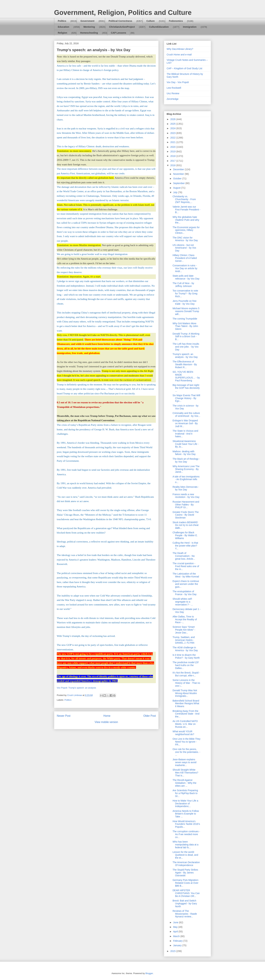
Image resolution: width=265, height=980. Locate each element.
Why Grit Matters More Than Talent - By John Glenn (185, 326)
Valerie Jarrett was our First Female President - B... (186, 210)
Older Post (150, 716)
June (176, 922)
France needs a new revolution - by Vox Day (186, 496)
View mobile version (106, 722)
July (176, 192)
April (176, 932)
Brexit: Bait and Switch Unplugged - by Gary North (185, 903)
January (178, 945)
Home (107, 716)
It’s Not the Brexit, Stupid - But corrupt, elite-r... (186, 674)
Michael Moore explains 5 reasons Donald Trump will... (186, 311)
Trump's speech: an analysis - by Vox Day (185, 356)
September (179, 183)
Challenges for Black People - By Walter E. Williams (185, 535)
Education (64, 27)
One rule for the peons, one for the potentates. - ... (186, 752)
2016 (173, 165)
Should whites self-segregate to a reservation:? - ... (183, 602)
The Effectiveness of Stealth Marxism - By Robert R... (185, 364)
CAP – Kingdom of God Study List (184, 68)
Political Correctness (120, 21)
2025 (173, 124)
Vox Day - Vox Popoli (178, 82)
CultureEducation (159, 27)
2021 (173, 142)
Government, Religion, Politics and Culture (123, 12)
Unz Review (173, 93)
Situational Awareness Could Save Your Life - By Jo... (186, 444)
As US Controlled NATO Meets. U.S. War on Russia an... (185, 724)
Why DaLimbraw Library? (180, 49)
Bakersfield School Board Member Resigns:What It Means (186, 704)
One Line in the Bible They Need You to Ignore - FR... (186, 742)
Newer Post (64, 716)
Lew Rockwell (174, 88)
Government (87, 21)
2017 (173, 161)
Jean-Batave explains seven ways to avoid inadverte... (184, 762)
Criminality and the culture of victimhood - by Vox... (186, 415)
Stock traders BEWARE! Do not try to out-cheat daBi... (186, 525)
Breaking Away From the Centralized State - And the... (186, 714)
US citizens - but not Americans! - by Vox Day (184, 248)
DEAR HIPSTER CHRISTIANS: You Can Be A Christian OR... (186, 893)
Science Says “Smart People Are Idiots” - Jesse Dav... (184, 630)
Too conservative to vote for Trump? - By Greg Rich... (185, 294)
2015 (173, 951)
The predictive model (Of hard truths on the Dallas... (185, 665)
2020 (173, 147)
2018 (173, 156)
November (179, 174)
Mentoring (89, 27)
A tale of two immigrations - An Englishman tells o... (186, 479)
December (179, 169)
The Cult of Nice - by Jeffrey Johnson (183, 285)
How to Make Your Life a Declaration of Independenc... (185, 804)
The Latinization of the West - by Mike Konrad (186, 575)
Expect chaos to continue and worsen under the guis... (186, 584)
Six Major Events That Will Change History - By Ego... (186, 398)
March (177, 936)
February (178, 941)
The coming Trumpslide (185, 319)
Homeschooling (89, 33)
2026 (173, 119)
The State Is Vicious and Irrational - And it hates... (185, 434)
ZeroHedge (173, 99)
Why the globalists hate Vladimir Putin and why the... (186, 220)
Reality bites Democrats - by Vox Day (186, 488)
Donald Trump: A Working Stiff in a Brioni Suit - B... (186, 337)
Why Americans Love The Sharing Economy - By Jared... (186, 469)
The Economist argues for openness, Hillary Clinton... (186, 230)
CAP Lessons (118, 33)
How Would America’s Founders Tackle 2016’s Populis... (186, 824)
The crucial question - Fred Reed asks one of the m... (186, 566)
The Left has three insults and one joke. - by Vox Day (186, 347)
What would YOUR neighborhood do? (183, 733)
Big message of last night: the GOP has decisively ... (186, 388)
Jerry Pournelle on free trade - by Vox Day (185, 302)
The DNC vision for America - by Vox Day (185, 239)
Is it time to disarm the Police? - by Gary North (186, 656)
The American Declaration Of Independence (186, 864)
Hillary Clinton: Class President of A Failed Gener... (185, 258)
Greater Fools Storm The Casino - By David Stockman (186, 515)
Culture (150, 21)
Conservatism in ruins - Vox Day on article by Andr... (185, 268)
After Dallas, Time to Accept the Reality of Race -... (185, 619)
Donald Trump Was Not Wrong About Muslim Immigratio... (185, 693)
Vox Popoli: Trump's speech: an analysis (76, 688)
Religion (62, 33)
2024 (173, 128)
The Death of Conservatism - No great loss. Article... (184, 556)
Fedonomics (176, 21)
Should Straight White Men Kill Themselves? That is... (185, 773)
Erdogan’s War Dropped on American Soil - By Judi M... (185, 423)
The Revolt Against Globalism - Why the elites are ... (184, 783)
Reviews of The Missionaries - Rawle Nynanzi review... (185, 914)
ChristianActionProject (122, 27)
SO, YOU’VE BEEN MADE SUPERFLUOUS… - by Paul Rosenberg (186, 376)
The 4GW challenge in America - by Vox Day (185, 649)
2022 (173, 138)
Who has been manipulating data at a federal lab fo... (185, 845)
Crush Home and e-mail (179, 55)
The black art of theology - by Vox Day (186, 460)
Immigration (190, 27)
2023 (173, 133)
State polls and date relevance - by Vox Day (186, 277)
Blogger (149, 973)
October (178, 179)
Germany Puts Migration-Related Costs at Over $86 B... (186, 883)
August (177, 188)
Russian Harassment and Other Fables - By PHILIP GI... (186, 505)
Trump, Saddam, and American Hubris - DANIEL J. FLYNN (184, 640)
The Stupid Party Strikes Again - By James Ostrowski (185, 873)
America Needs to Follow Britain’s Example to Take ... (186, 814)
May (176, 927)
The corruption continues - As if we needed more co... (186, 834)
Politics (62, 21)
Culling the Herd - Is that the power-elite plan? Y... (185, 546)
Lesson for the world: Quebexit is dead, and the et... (185, 855)
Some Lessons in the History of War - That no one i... (186, 683)
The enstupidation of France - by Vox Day (185, 593)
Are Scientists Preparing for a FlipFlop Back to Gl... (185, 793)
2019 (173, 151)
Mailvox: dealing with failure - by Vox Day (184, 453)
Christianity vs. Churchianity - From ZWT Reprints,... (184, 199)
